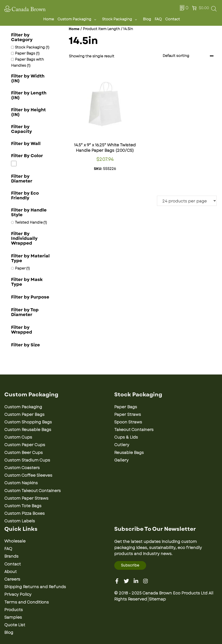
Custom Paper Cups (25, 445)
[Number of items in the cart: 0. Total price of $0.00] (200, 8)
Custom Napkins (21, 483)
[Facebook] (117, 581)
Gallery (121, 460)
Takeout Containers (134, 430)
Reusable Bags (129, 453)
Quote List (15, 625)
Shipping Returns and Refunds (35, 587)
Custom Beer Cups (24, 453)
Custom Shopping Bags (28, 422)
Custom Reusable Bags (28, 430)
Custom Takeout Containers (33, 491)
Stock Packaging (121, 19)
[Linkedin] (136, 581)
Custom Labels (20, 521)
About (11, 572)
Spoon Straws (128, 422)
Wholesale (15, 541)
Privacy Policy (18, 594)
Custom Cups (18, 437)
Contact (173, 19)
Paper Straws (128, 415)
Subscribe (130, 565)
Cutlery (122, 445)
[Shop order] (188, 56)
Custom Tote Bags (23, 506)
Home (49, 19)
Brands (11, 556)
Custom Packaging (78, 19)
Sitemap (157, 599)
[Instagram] (145, 581)
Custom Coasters (22, 468)
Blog (147, 19)
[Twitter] (126, 581)
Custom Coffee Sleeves (28, 475)
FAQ (158, 19)
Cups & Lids (126, 437)
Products (14, 610)
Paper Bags (126, 407)
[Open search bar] (214, 10)
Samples (13, 617)
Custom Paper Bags (24, 415)
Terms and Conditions (27, 602)
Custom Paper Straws (26, 498)
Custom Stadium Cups (27, 460)
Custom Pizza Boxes (24, 513)
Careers (12, 579)
